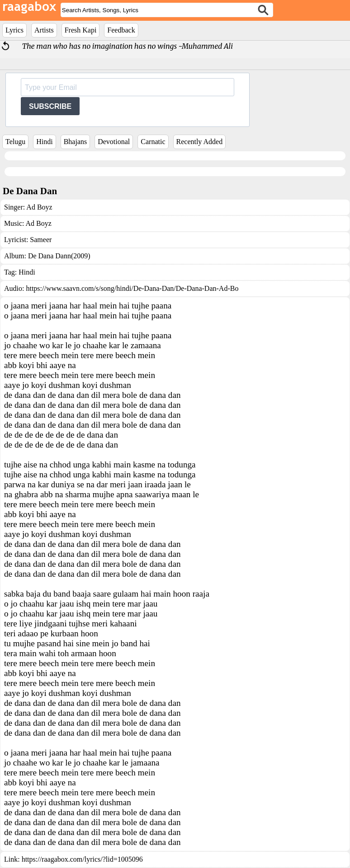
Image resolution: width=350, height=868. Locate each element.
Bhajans (76, 142)
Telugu (15, 142)
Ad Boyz (39, 207)
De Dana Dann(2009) (59, 256)
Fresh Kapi (81, 30)
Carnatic (153, 142)
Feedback (121, 30)
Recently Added (200, 142)
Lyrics (14, 30)
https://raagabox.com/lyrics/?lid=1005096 (82, 859)
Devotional (114, 142)
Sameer (41, 240)
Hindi (44, 142)
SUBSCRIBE (50, 106)
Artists (44, 30)
